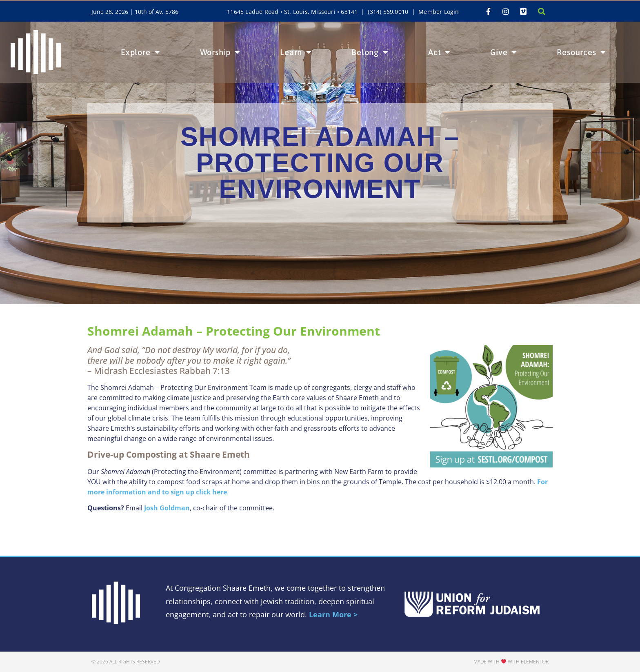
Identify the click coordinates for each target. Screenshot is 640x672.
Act (439, 52)
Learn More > (333, 614)
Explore (140, 52)
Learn (296, 52)
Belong (370, 52)
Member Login (439, 12)
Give (504, 52)
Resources (581, 52)
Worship (220, 52)
